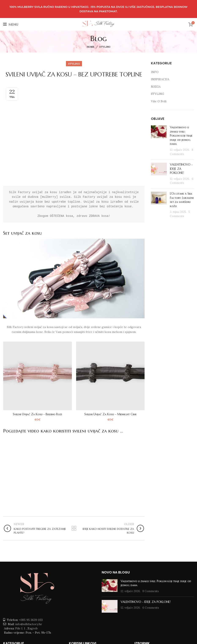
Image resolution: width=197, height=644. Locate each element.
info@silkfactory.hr (29, 624)
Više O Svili (159, 101)
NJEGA (156, 87)
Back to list (74, 528)
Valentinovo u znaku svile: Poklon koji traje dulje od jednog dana (181, 136)
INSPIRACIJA (160, 79)
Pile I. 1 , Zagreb (26, 628)
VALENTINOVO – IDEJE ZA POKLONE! (146, 602)
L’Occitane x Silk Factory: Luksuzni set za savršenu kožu (182, 200)
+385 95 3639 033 (31, 620)
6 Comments (151, 608)
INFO (155, 72)
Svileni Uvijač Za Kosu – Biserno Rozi (37, 414)
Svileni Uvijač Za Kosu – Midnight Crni (110, 414)
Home (90, 47)
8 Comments (151, 591)
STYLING (105, 47)
